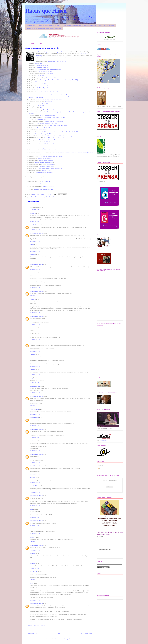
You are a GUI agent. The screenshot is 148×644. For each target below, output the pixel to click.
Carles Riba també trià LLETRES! (51, 96)
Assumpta (33, 205)
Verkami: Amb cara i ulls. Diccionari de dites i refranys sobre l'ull (80, 25)
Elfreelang (33, 213)
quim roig (32, 537)
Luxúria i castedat (39, 90)
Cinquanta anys (47, 170)
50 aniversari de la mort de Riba (48, 140)
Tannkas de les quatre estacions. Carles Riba (65, 152)
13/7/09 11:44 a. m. (35, 393)
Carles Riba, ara (46, 181)
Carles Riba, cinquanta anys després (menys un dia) (54, 112)
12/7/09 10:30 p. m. (35, 241)
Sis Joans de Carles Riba (45, 72)
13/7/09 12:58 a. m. (35, 366)
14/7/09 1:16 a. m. (34, 517)
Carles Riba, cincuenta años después (51, 84)
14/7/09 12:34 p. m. (35, 560)
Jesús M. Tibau (34, 486)
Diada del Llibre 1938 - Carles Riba (50, 92)
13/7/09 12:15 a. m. (35, 261)
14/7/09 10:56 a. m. (35, 542)
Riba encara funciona (46, 184)
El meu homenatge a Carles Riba (44, 172)
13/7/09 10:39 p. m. (35, 462)
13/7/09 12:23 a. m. (35, 296)
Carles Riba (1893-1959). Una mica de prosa (49, 148)
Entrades (101, 466)
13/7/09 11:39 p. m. (35, 474)
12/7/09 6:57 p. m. (34, 210)
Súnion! (37, 82)
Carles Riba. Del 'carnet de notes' (44, 162)
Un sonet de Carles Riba (44, 128)
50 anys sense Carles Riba (47, 116)
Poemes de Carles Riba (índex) (59, 126)
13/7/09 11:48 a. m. (35, 406)
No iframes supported (107, 296)
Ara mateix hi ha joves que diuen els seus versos (49, 100)
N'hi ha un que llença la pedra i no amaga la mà (49, 52)
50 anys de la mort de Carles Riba (43, 146)
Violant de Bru (34, 572)
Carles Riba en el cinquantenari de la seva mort (57, 138)
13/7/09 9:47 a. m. (34, 383)
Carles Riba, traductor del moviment (53, 156)
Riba (41, 108)
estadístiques (49, 197)
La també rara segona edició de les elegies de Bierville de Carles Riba (60, 132)
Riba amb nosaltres (49, 187)
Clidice (32, 245)
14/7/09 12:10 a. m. (35, 482)
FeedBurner (113, 490)
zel (30, 529)
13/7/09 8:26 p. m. (34, 437)
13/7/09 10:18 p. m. (35, 451)
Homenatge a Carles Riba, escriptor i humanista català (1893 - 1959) (59, 80)
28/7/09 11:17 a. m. (35, 600)
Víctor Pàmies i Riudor (36, 233)
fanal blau (33, 441)
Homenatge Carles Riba (43, 68)
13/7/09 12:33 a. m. (35, 324)
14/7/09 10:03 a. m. (35, 534)
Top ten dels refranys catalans (107, 25)
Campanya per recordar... (46, 160)
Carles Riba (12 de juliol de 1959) (57, 62)
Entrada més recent (32, 633)
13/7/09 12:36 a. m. (35, 339)
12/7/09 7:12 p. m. (34, 221)
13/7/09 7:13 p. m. (34, 426)
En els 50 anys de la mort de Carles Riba (46, 124)
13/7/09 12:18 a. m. (35, 269)
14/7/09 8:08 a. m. (34, 525)
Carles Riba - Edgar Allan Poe (44, 88)
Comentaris (102, 469)
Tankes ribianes (43, 130)
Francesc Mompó (35, 386)
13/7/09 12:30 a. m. (35, 313)
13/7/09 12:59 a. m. (35, 374)
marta (31, 509)
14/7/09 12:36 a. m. (35, 506)
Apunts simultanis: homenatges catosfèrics (49, 25)
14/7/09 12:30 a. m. (35, 492)
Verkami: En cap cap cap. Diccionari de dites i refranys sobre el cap (44, 28)
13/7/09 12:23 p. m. (35, 414)
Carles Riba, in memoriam (49, 142)
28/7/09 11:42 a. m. (35, 622)
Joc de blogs (56, 197)
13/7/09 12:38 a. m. (35, 351)
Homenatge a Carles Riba (42, 104)
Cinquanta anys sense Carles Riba (43, 189)
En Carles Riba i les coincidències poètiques (51, 144)
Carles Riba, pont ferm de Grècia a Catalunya (74, 96)
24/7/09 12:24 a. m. (35, 580)
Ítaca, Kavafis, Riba (52, 78)
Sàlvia (31, 583)
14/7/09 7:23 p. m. (34, 568)
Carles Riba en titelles (49, 110)
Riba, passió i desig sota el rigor (44, 134)
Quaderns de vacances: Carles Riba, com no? (50, 168)
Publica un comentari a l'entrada (36, 626)
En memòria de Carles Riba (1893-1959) (54, 118)
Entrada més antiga (87, 633)
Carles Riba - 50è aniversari (48, 150)
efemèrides (41, 197)
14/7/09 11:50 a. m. (35, 550)
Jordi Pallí (104, 440)
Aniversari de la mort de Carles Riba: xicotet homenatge (57, 136)
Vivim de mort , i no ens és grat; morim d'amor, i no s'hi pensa (53, 94)
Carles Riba (39, 64)
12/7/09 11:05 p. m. (35, 251)
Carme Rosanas (34, 409)
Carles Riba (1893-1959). (45, 158)
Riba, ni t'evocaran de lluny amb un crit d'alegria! (48, 70)
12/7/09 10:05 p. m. (35, 229)
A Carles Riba (49, 102)
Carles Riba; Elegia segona (86, 152)
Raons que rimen (46, 11)
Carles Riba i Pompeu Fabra (46, 106)
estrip (31, 378)
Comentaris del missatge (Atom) (64, 639)
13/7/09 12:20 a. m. (35, 288)
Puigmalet (33, 554)
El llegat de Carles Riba (42, 66)
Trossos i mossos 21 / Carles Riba (54, 122)
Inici (59, 633)
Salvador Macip (34, 225)
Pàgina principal (31, 25)
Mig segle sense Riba (40, 120)
